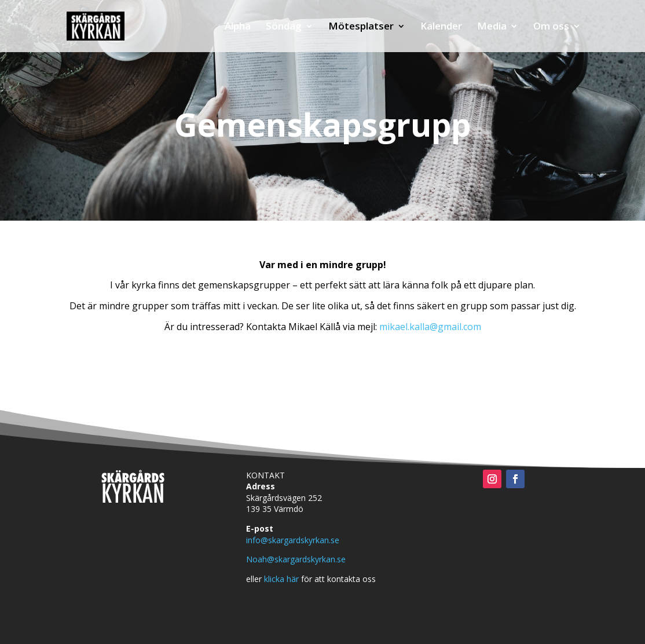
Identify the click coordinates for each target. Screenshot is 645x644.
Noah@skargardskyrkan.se (296, 559)
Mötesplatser (361, 27)
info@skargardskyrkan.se (293, 540)
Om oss (551, 27)
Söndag (284, 27)
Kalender (441, 27)
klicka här (281, 579)
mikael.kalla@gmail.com (430, 327)
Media (492, 27)
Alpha (238, 27)
